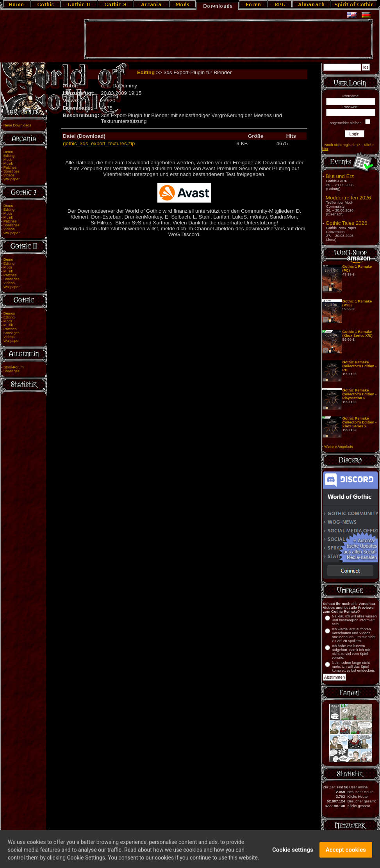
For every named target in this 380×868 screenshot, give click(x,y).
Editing (9, 156)
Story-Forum (14, 367)
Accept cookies (346, 853)
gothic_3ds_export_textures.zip (99, 143)
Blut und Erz (340, 176)
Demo (8, 152)
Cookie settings (293, 853)
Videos (9, 175)
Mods (8, 160)
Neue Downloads (17, 125)
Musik (8, 164)
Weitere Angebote (339, 446)
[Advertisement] (228, 39)
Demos (9, 313)
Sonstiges (12, 171)
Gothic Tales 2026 (346, 223)
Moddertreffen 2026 (348, 198)
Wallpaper (12, 179)
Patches (10, 167)
